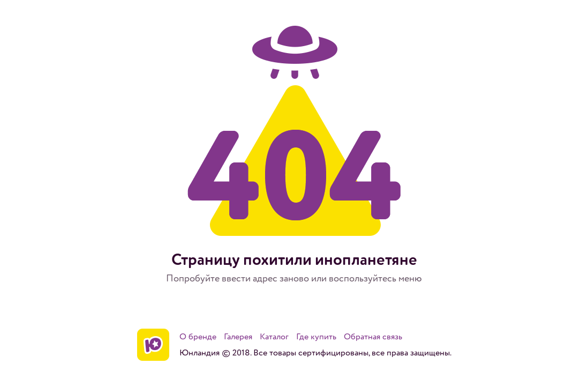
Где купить (316, 337)
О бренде (198, 337)
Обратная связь (373, 337)
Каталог (274, 337)
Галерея (238, 337)
